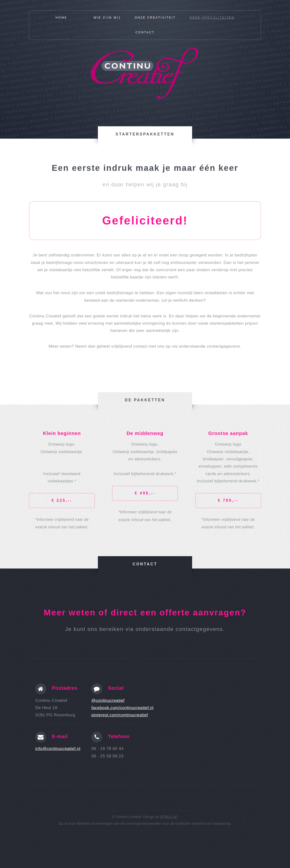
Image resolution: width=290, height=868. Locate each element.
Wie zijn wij (107, 18)
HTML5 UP (169, 817)
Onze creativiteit (155, 18)
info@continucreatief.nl (58, 748)
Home (62, 18)
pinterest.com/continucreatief (120, 715)
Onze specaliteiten (212, 18)
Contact (145, 32)
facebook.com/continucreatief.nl (122, 708)
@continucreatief (108, 700)
